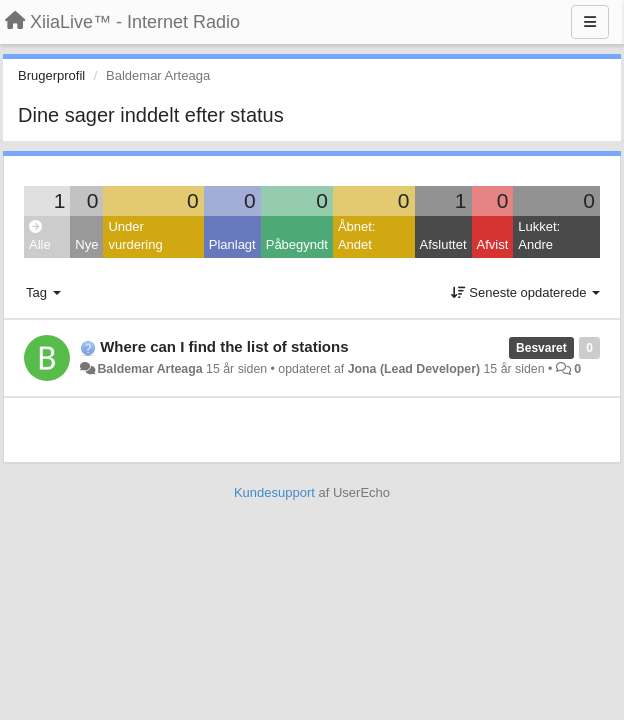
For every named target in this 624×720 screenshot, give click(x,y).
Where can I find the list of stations (224, 346)
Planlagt (232, 244)
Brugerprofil (51, 75)
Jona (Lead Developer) (414, 369)
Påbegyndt (297, 244)
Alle (40, 236)
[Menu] (590, 22)
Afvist (493, 244)
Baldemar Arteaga (149, 369)
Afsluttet (443, 244)
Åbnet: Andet (357, 236)
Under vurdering (135, 236)
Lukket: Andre (539, 236)
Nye (86, 244)
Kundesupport (274, 492)
